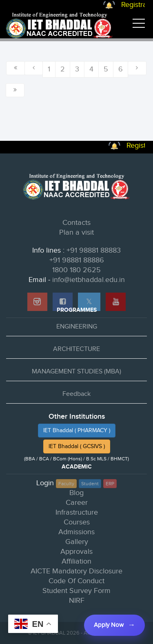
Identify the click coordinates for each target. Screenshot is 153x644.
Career (77, 503)
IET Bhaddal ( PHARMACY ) (77, 431)
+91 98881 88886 (77, 260)
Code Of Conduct (76, 581)
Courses (77, 522)
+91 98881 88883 (94, 250)
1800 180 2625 (76, 270)
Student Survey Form (76, 591)
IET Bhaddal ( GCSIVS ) (77, 446)
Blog (76, 493)
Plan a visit (76, 232)
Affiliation (76, 561)
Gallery (77, 542)
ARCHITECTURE (76, 349)
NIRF (77, 601)
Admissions (76, 532)
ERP (110, 484)
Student (90, 484)
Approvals (76, 552)
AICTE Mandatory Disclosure (76, 571)
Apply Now (109, 625)
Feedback (76, 394)
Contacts (76, 223)
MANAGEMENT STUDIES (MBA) (76, 372)
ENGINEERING (77, 327)
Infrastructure (77, 512)
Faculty (66, 484)
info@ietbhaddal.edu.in (89, 280)
